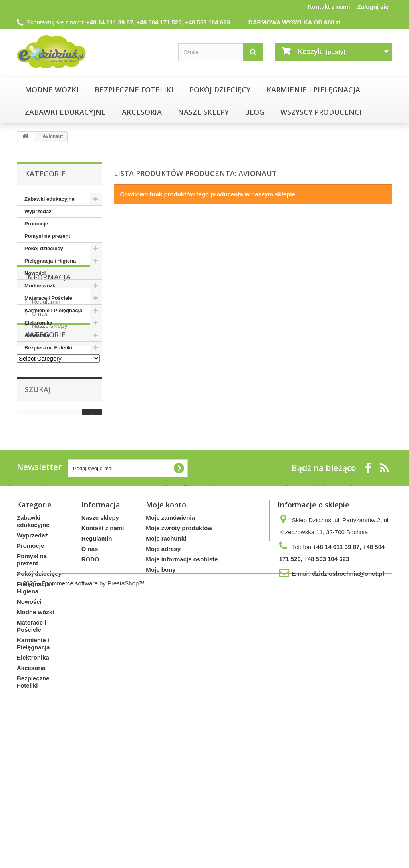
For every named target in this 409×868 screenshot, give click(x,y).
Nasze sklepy (49, 424)
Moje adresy (163, 681)
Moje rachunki (166, 670)
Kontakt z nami (329, 7)
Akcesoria (142, 112)
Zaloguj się (373, 7)
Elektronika (38, 323)
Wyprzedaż (38, 211)
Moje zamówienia (170, 650)
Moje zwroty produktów (179, 660)
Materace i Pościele (48, 298)
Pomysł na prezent (47, 236)
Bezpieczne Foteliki (134, 90)
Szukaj (38, 513)
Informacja (48, 378)
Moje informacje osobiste (182, 691)
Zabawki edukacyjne (65, 112)
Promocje (36, 224)
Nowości (35, 273)
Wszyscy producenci (321, 112)
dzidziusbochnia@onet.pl (348, 705)
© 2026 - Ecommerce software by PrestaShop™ (81, 846)
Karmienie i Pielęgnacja (313, 90)
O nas (39, 412)
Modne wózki (52, 90)
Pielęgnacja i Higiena (50, 261)
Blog (255, 112)
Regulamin (45, 400)
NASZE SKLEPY (203, 112)
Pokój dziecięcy (220, 90)
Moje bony (161, 701)
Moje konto (166, 637)
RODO (90, 691)
